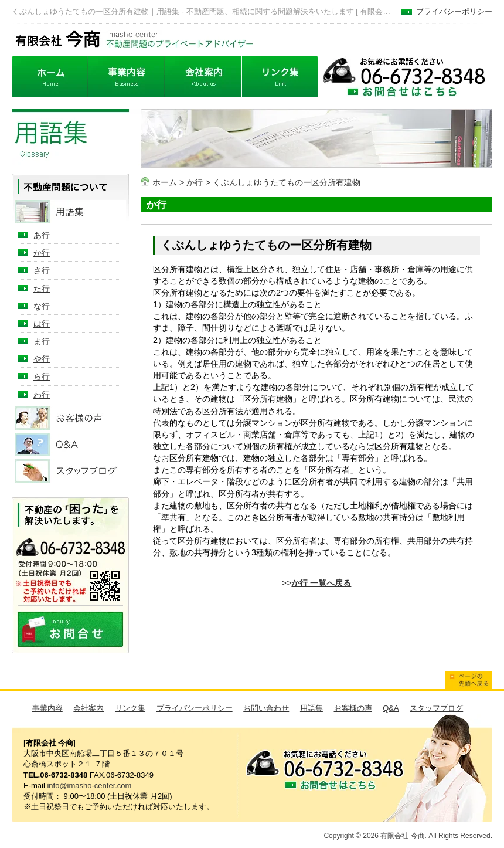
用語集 (311, 708)
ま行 (42, 341)
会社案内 (88, 708)
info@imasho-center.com (89, 786)
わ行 (42, 395)
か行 (195, 182)
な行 (42, 306)
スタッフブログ (436, 708)
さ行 (42, 270)
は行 (42, 324)
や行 (42, 359)
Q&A (391, 708)
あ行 (42, 235)
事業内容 (47, 708)
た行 (42, 289)
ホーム (165, 182)
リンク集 (130, 708)
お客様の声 (353, 708)
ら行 (42, 376)
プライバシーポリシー (454, 11)
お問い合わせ (266, 708)
